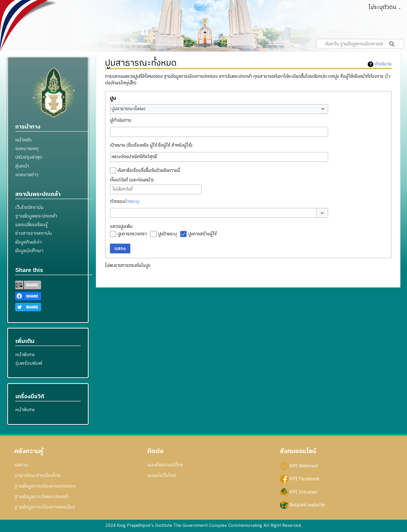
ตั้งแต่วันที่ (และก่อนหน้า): (132, 180)
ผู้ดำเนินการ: (121, 120)
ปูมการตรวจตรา (132, 234)
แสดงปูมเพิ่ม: (122, 227)
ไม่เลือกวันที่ (123, 189)
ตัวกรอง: (125, 202)
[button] (322, 213)
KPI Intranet (303, 492)
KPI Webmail (304, 466)
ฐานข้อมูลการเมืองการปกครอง (45, 486)
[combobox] (219, 109)
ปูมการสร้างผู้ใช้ (202, 234)
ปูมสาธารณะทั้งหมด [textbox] (129, 109)
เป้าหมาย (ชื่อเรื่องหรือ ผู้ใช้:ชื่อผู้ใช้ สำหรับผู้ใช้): (152, 145)
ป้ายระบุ (132, 202)
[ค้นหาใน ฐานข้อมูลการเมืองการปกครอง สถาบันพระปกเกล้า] (360, 44)
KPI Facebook (305, 479)
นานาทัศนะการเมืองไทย (37, 475)
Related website (307, 505)
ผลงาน (21, 465)
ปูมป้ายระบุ (167, 234)
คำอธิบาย (383, 64)
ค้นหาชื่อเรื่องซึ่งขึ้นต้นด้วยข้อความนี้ (149, 171)
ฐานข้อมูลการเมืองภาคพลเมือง (45, 507)
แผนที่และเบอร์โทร (165, 465)
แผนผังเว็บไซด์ (162, 475)
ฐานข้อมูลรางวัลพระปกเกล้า (42, 497)
